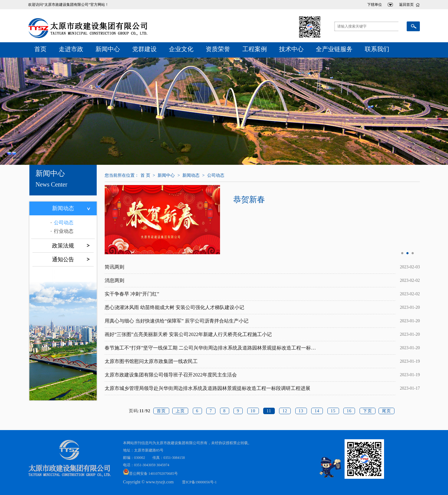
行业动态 (64, 231)
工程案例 (255, 49)
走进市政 (71, 49)
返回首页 (406, 5)
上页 (180, 411)
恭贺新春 (250, 200)
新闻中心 (108, 49)
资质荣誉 (218, 49)
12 (285, 411)
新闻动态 (63, 208)
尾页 (386, 411)
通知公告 (63, 259)
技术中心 (291, 49)
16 (349, 411)
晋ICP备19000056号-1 (199, 482)
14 (317, 411)
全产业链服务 (334, 49)
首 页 (145, 175)
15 (333, 411)
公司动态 (64, 223)
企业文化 (181, 49)
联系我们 (377, 49)
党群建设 (144, 49)
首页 (40, 49)
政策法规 (63, 246)
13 (301, 411)
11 (269, 411)
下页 (368, 411)
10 (253, 411)
